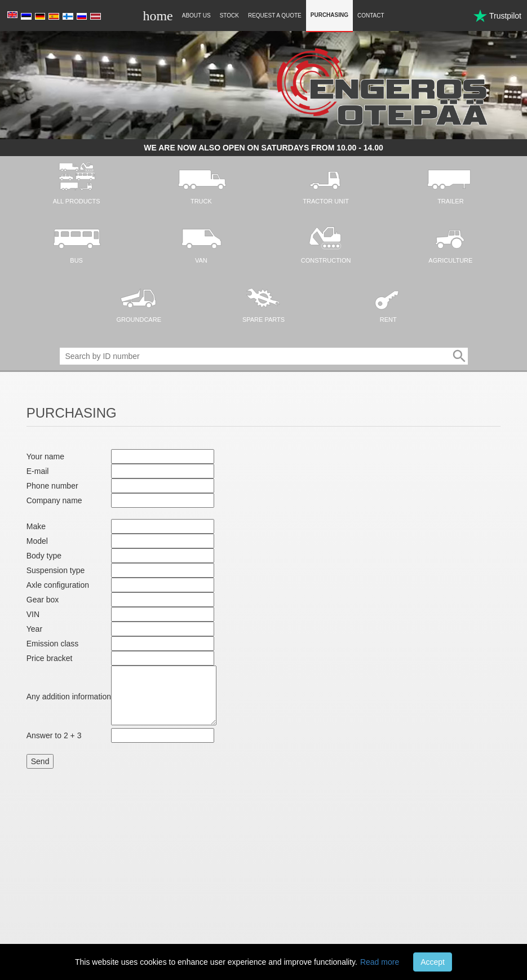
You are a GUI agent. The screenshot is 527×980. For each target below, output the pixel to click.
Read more (380, 962)
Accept (433, 962)
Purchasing (329, 15)
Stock (229, 15)
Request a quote (275, 15)
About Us (196, 15)
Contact (371, 15)
